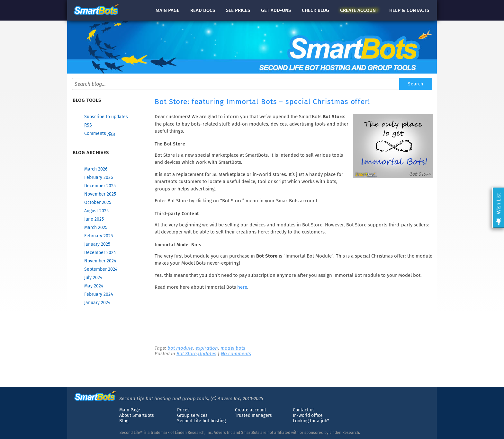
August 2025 (96, 211)
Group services (192, 415)
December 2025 (100, 186)
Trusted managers (253, 415)
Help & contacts (409, 10)
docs (203, 10)
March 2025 (96, 228)
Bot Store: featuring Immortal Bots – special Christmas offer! (262, 102)
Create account (251, 410)
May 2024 (94, 286)
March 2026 (96, 169)
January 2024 (97, 303)
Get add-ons (276, 10)
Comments (100, 133)
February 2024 (99, 294)
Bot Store (187, 354)
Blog (124, 421)
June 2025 (94, 219)
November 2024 (100, 261)
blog (315, 10)
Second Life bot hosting (201, 421)
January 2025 (97, 244)
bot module (180, 348)
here (242, 287)
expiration (207, 348)
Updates (207, 354)
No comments (236, 354)
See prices (238, 10)
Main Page (130, 410)
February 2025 (99, 236)
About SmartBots (137, 415)
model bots (233, 348)
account (359, 10)
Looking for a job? (311, 421)
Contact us (304, 410)
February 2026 (99, 177)
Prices (183, 410)
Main (167, 10)
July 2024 (93, 278)
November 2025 (100, 194)
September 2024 (101, 269)
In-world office (308, 415)
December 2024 (100, 253)
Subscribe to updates (106, 117)
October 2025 (98, 202)
